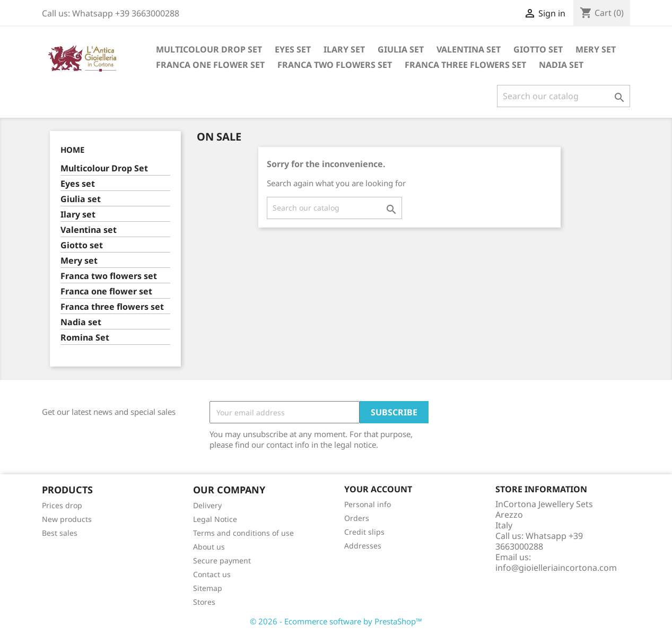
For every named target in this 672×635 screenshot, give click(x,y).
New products (67, 519)
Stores (204, 602)
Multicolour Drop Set (209, 49)
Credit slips (364, 532)
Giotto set (538, 49)
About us (209, 547)
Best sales (60, 533)
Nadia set (561, 65)
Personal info (368, 504)
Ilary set (344, 49)
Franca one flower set (210, 65)
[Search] (564, 96)
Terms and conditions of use (243, 533)
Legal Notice (215, 519)
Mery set (596, 49)
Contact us (212, 574)
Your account (378, 489)
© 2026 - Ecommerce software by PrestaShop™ (336, 621)
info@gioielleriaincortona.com (556, 568)
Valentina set (469, 49)
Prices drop (62, 505)
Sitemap (208, 588)
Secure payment (222, 560)
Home (72, 150)
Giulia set (401, 49)
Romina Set (85, 338)
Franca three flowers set (465, 65)
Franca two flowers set (335, 65)
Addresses (363, 546)
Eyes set (293, 49)
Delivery (207, 505)
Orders (357, 518)
